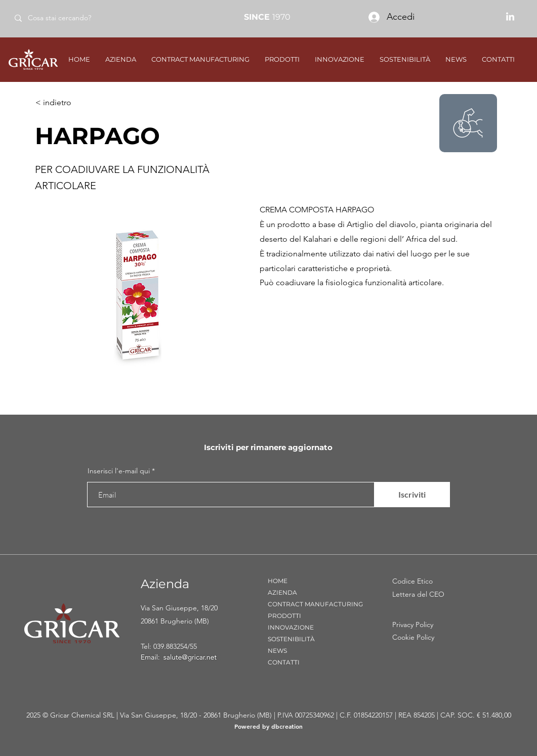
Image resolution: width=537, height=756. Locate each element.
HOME (278, 581)
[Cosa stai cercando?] (80, 18)
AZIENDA (282, 592)
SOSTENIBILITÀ (291, 639)
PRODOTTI (284, 616)
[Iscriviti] (412, 495)
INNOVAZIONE (291, 627)
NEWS (277, 651)
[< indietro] (69, 103)
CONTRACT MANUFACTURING (315, 604)
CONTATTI (284, 662)
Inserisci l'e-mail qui (119, 471)
